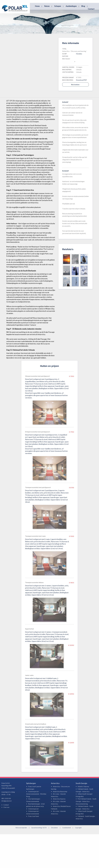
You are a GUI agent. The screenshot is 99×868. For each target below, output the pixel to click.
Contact (91, 9)
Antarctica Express (59, 833)
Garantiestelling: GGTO (39, 861)
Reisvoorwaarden (21, 861)
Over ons (6, 841)
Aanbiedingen (71, 6)
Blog (83, 6)
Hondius (79, 87)
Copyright (78, 861)
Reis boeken (76, 118)
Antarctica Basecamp (60, 825)
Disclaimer (54, 861)
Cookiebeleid (66, 861)
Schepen (58, 6)
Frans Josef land (33, 850)
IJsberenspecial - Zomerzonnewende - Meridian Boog (36, 828)
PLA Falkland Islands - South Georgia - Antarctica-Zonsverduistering (86, 835)
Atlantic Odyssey (83, 820)
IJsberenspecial (33, 843)
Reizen (47, 6)
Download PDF (81, 114)
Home (37, 6)
